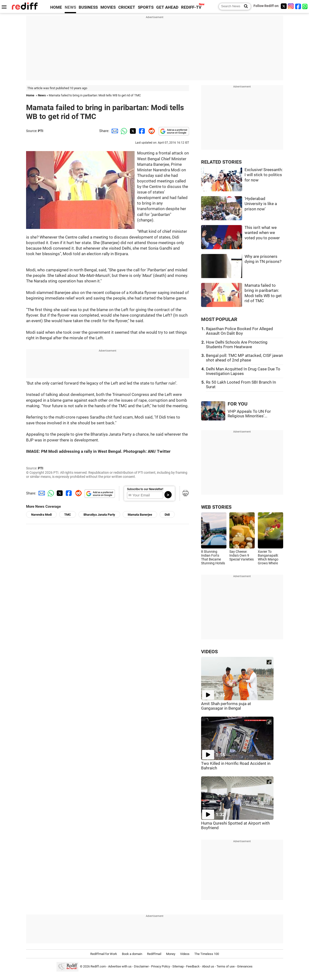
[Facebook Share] (141, 131)
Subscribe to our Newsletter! (145, 489)
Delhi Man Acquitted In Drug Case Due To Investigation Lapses (243, 371)
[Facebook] (298, 6)
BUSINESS (88, 7)
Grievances (245, 966)
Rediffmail (154, 954)
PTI (41, 131)
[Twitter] (284, 6)
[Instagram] (291, 6)
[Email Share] (114, 131)
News (42, 95)
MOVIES (108, 7)
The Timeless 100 (207, 954)
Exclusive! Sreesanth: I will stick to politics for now (264, 175)
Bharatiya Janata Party (99, 515)
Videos (185, 954)
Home (30, 95)
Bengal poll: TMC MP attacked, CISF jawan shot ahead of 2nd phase (244, 358)
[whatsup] (305, 6)
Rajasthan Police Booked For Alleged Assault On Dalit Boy (239, 331)
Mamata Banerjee (140, 515)
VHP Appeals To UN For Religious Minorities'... (249, 414)
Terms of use (226, 966)
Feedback (193, 966)
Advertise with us (120, 966)
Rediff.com (98, 966)
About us (208, 966)
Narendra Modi (41, 515)
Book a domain (132, 954)
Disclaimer (141, 966)
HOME (56, 7)
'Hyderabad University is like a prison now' (261, 204)
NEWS (70, 7)
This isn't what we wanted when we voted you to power (262, 233)
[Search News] (244, 7)
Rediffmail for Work (104, 954)
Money (171, 954)
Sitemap (178, 966)
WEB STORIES (216, 507)
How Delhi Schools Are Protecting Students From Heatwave (237, 345)
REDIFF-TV (191, 7)
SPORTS (146, 7)
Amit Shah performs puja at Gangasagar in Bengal (226, 706)
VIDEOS (209, 652)
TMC (68, 515)
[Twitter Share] (132, 131)
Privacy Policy (161, 966)
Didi (167, 515)
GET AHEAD (167, 7)
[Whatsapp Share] (123, 131)
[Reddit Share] (151, 131)
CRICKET (127, 7)
